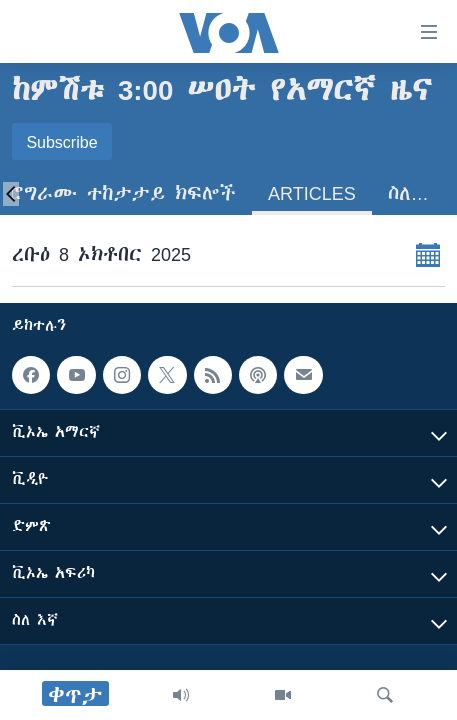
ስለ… (408, 193)
